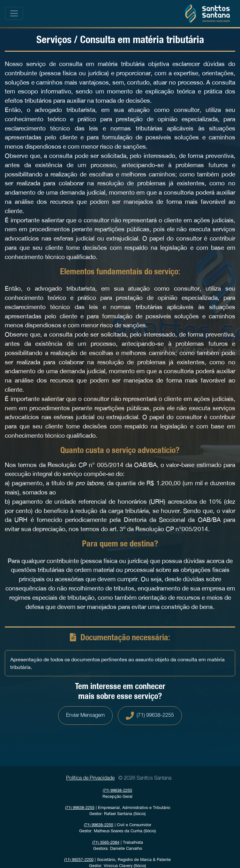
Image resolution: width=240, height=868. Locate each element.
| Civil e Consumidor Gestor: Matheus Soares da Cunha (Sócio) (117, 828)
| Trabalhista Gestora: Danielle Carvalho (118, 845)
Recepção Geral (117, 793)
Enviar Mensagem (85, 716)
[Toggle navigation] (14, 13)
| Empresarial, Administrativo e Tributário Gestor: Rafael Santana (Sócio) (118, 811)
